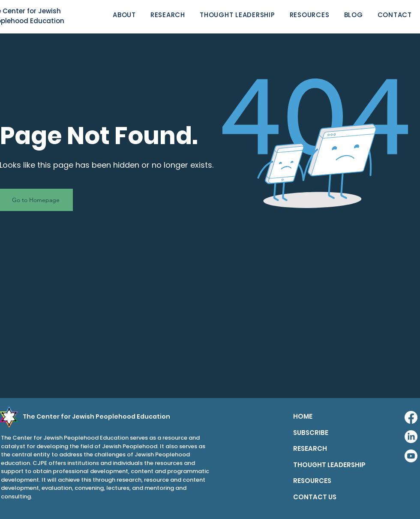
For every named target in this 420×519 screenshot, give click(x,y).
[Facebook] (411, 417)
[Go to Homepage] (36, 200)
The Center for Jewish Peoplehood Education (96, 416)
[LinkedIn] (411, 437)
